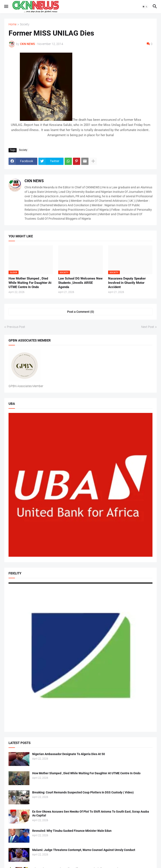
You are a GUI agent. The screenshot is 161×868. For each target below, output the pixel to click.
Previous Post (16, 327)
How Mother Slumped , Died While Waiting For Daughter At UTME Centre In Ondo (30, 283)
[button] (6, 7)
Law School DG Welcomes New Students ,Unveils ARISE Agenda (80, 283)
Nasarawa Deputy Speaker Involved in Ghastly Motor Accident (127, 283)
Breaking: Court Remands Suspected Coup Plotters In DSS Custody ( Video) (83, 792)
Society (25, 24)
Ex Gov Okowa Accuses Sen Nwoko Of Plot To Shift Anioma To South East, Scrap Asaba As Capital (91, 814)
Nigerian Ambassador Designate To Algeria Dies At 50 (69, 754)
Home (12, 24)
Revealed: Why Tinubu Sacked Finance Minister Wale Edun (72, 831)
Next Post (148, 327)
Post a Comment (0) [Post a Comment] (81, 312)
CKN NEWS (34, 181)
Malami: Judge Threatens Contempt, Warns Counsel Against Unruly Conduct (84, 850)
